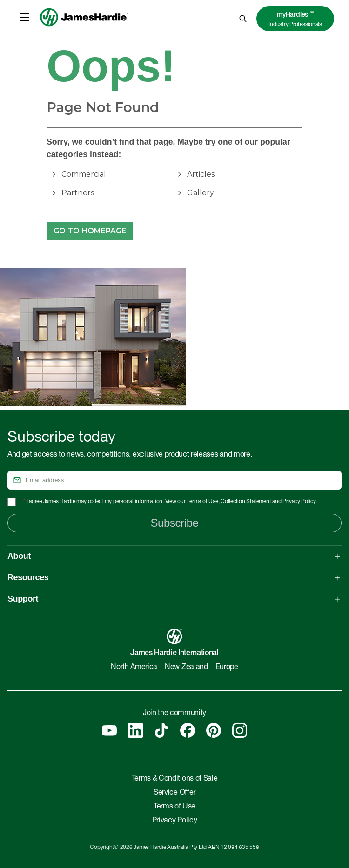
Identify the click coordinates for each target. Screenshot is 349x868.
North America (134, 668)
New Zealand (186, 668)
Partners (78, 193)
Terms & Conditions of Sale (175, 779)
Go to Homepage (90, 231)
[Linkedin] (135, 730)
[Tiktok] (161, 730)
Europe (227, 668)
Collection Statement (246, 502)
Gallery (201, 193)
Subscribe (174, 523)
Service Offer (174, 793)
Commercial (84, 174)
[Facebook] (188, 730)
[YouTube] (109, 730)
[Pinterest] (214, 730)
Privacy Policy (299, 502)
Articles (201, 174)
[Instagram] (240, 730)
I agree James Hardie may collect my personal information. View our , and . (170, 502)
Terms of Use (202, 502)
